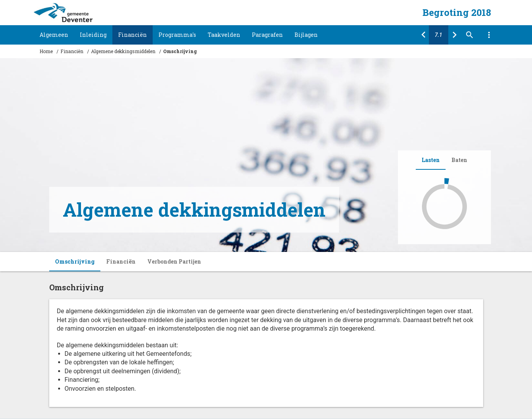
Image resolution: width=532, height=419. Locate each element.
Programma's (177, 35)
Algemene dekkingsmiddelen (123, 51)
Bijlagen (306, 35)
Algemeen (54, 35)
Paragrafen (267, 35)
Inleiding (93, 35)
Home (46, 51)
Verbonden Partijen (174, 261)
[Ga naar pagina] (439, 35)
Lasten (431, 160)
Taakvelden (224, 35)
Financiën (133, 35)
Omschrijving (180, 51)
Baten (459, 160)
